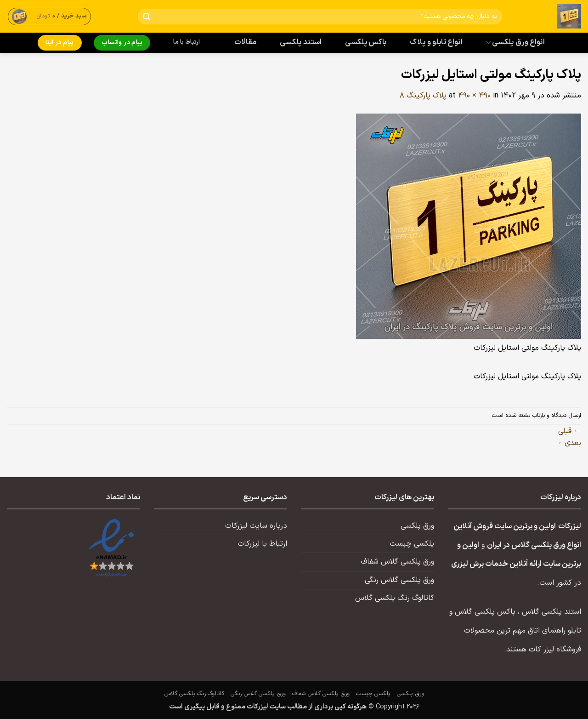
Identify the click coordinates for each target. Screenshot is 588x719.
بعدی (568, 443)
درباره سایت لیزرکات (256, 526)
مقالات (246, 42)
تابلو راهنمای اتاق (554, 631)
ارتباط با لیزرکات (262, 544)
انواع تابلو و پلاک (436, 42)
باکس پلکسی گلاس (485, 612)
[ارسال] (147, 17)
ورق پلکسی (417, 526)
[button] (50, 16)
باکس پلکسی (366, 42)
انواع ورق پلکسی (515, 42)
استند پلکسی (301, 42)
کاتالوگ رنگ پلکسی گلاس (395, 598)
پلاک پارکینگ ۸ (423, 96)
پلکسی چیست (412, 544)
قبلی (570, 431)
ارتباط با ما (187, 42)
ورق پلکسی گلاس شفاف (397, 562)
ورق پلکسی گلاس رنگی (399, 580)
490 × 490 (474, 96)
